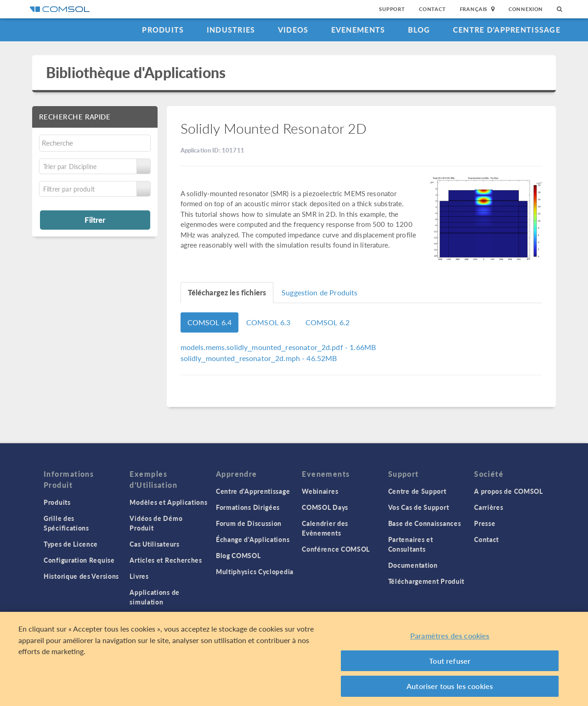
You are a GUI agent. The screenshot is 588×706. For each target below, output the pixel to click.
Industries (231, 30)
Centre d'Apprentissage (507, 30)
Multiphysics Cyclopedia (255, 571)
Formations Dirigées (248, 507)
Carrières (489, 507)
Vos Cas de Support (419, 507)
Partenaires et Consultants (411, 544)
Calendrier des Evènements (325, 528)
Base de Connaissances (425, 523)
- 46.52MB (259, 358)
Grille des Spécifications (66, 523)
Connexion (526, 9)
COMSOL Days (325, 507)
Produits (163, 30)
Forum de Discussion (249, 523)
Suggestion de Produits (319, 292)
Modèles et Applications (168, 502)
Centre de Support (417, 491)
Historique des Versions (81, 576)
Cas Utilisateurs (154, 544)
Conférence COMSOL (336, 549)
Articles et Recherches (166, 560)
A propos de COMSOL (509, 491)
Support (392, 9)
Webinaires (320, 491)
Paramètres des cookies (450, 635)
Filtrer (95, 220)
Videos (293, 30)
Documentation (413, 565)
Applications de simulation (155, 597)
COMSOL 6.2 (328, 322)
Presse (485, 523)
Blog (419, 30)
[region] (294, 659)
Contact (433, 9)
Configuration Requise (79, 560)
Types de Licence (71, 544)
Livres (139, 576)
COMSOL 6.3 (269, 322)
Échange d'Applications (253, 539)
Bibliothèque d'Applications (136, 72)
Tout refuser (450, 661)
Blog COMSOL (238, 555)
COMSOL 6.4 (210, 322)
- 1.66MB (278, 347)
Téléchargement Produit (426, 581)
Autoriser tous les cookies (450, 686)
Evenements (358, 30)
